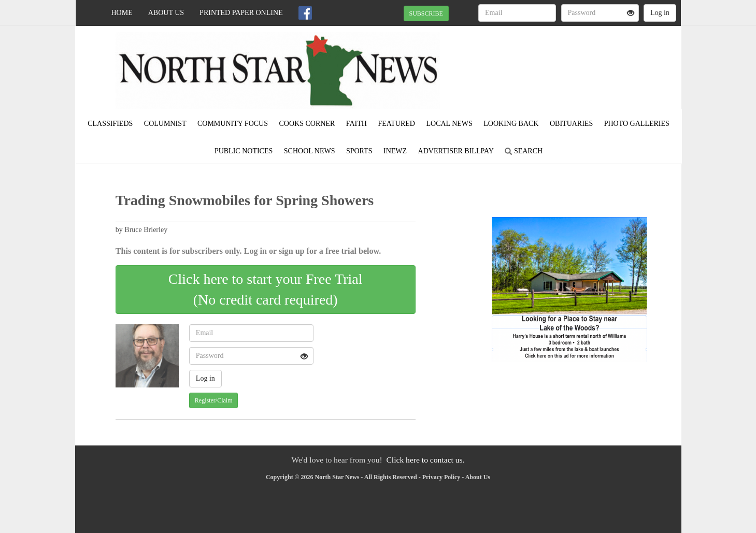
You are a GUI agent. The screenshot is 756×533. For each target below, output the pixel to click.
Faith (356, 124)
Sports (359, 151)
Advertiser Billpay (456, 151)
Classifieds (110, 124)
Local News (449, 124)
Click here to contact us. (425, 460)
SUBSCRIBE (426, 13)
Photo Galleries (637, 124)
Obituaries (571, 124)
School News (310, 151)
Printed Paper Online (241, 13)
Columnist (165, 124)
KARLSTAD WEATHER (586, 62)
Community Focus (233, 124)
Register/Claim (214, 400)
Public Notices (244, 151)
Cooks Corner (307, 124)
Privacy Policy (441, 477)
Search (524, 151)
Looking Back (511, 124)
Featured (396, 124)
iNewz (395, 151)
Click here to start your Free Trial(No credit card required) (266, 289)
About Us (166, 13)
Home (122, 13)
